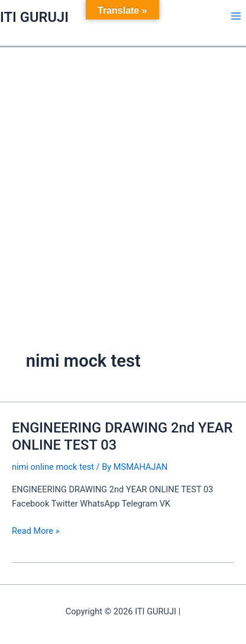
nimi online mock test (53, 467)
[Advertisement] (123, 177)
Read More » (36, 530)
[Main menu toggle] (236, 16)
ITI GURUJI (34, 17)
